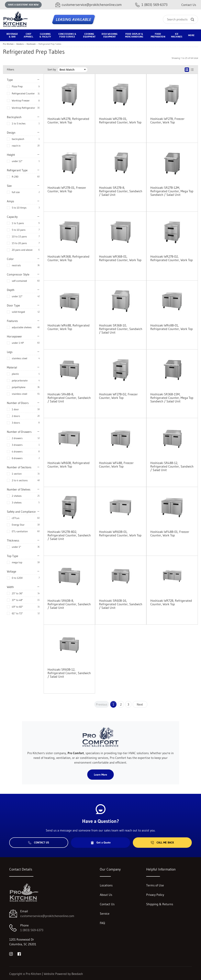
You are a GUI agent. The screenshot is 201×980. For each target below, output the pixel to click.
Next (140, 704)
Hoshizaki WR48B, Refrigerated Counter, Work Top (69, 327)
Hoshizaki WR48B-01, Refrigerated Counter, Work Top (172, 327)
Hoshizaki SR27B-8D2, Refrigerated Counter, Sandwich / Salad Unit (69, 535)
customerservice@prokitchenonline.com (47, 916)
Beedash (77, 974)
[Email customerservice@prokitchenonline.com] (89, 5)
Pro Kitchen (8, 44)
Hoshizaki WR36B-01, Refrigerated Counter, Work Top (120, 258)
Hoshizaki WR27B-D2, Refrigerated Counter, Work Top (172, 258)
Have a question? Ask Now (23, 5)
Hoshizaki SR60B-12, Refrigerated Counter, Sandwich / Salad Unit (69, 673)
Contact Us (189, 5)
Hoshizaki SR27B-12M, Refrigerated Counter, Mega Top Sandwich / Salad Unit (172, 191)
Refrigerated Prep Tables (50, 44)
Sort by (52, 70)
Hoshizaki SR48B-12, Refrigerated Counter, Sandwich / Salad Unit (172, 466)
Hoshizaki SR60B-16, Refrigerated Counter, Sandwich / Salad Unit (121, 604)
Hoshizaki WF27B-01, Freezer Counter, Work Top (67, 189)
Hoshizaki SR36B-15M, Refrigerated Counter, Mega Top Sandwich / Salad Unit (172, 398)
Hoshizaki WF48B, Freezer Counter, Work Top (116, 465)
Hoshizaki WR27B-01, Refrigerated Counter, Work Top (120, 120)
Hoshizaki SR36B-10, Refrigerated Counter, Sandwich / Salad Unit (121, 329)
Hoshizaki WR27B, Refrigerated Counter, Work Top (68, 120)
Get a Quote (101, 842)
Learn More (100, 775)
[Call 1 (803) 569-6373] (151, 5)
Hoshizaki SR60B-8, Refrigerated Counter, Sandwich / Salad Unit (69, 604)
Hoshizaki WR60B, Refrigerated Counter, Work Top (69, 465)
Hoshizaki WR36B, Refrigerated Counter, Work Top (68, 258)
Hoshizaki (31, 44)
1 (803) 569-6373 (32, 930)
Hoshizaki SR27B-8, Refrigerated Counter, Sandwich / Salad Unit (121, 191)
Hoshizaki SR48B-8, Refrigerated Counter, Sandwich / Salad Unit (69, 398)
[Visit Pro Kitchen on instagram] (11, 954)
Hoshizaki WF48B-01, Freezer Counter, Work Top (170, 533)
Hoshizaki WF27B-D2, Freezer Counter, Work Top (118, 396)
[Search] (180, 19)
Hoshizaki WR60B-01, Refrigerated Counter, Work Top (120, 533)
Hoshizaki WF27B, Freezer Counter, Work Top (167, 120)
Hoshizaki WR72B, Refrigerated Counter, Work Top (171, 602)
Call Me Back (162, 842)
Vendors (20, 44)
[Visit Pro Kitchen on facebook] (19, 954)
